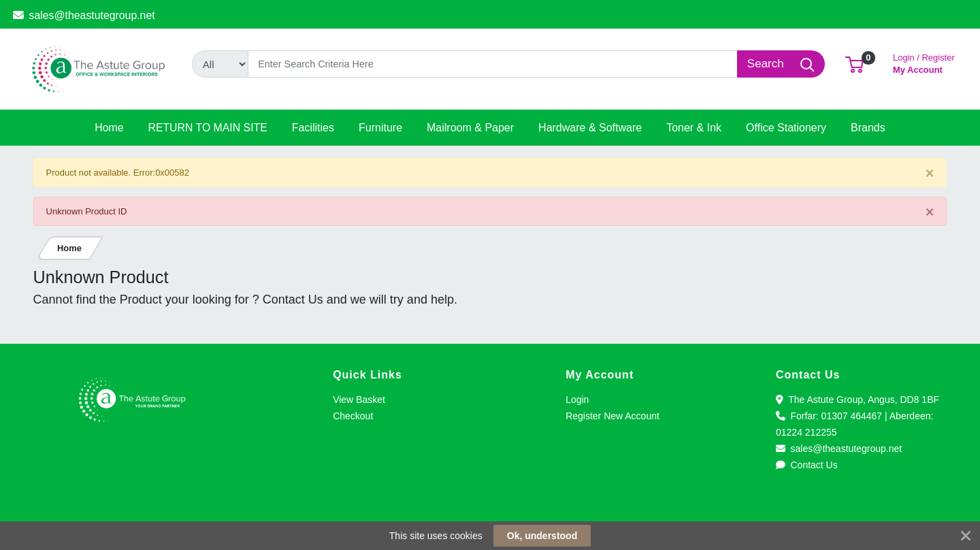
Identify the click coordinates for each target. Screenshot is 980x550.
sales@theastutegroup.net (84, 15)
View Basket (359, 400)
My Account (924, 62)
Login (577, 400)
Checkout (353, 416)
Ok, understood (542, 536)
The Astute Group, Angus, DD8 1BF (857, 400)
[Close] (930, 173)
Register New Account (612, 416)
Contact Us (807, 465)
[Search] (493, 64)
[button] (854, 64)
